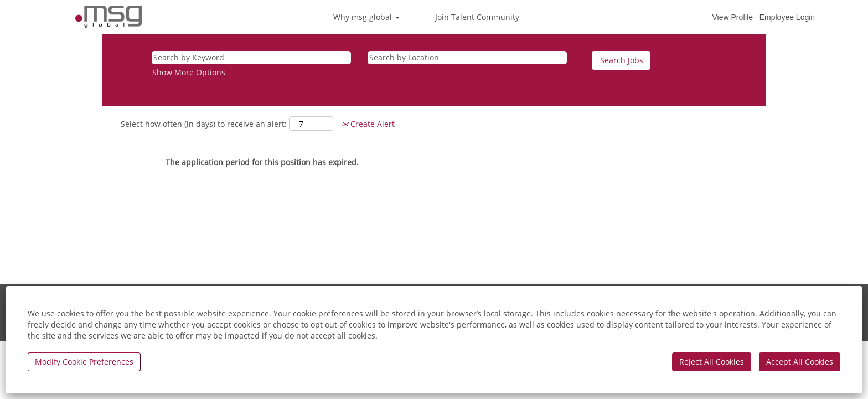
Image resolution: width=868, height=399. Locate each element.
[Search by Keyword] (251, 58)
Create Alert (368, 124)
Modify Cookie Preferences (84, 362)
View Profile (732, 17)
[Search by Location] (467, 58)
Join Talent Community (477, 17)
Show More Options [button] (189, 72)
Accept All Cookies (800, 362)
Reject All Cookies (712, 362)
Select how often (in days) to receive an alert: (204, 124)
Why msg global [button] (366, 17)
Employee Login (787, 17)
